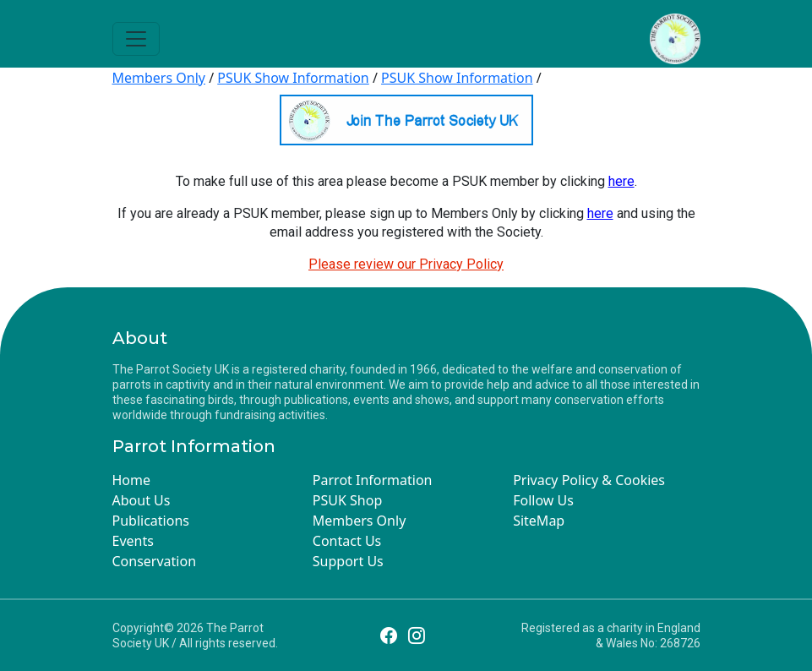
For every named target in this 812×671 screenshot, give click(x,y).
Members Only (159, 78)
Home (132, 480)
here (621, 181)
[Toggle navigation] (136, 39)
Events (133, 541)
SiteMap (539, 521)
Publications (151, 521)
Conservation (155, 561)
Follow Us (543, 500)
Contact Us (347, 541)
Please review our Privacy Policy (406, 264)
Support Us (348, 561)
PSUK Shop (347, 500)
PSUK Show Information (293, 78)
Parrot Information (373, 480)
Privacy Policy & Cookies (589, 480)
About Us (142, 500)
